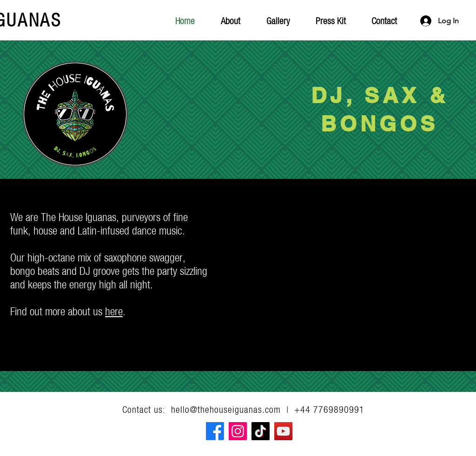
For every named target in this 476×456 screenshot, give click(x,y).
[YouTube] (283, 431)
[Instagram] (238, 431)
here (114, 311)
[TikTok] (261, 431)
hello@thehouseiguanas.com (226, 409)
